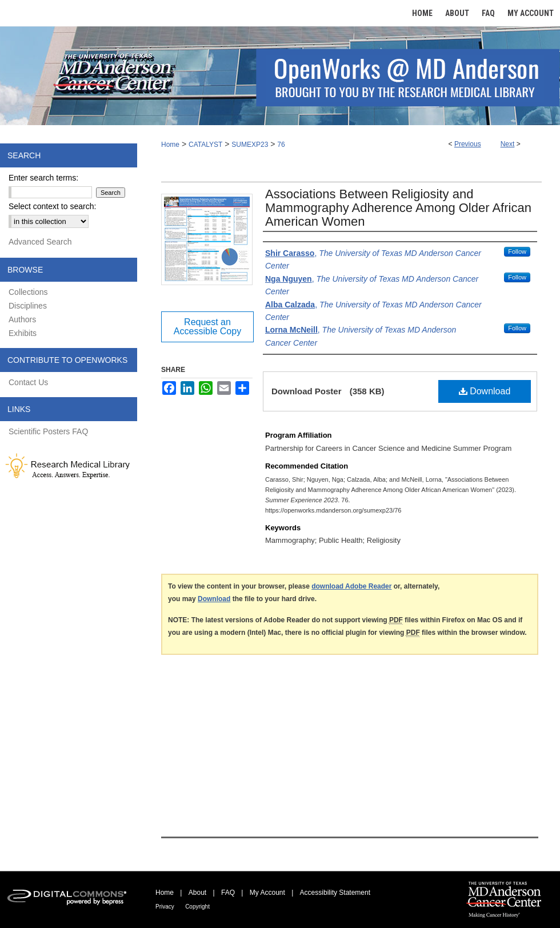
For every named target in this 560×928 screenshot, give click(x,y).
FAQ (228, 893)
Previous (468, 144)
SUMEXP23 (250, 145)
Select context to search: (52, 206)
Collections (28, 292)
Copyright (197, 907)
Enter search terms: (43, 178)
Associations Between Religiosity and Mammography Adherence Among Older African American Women (398, 208)
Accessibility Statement (335, 893)
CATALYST (205, 145)
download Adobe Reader (351, 586)
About (197, 893)
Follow (517, 251)
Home (170, 145)
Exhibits (23, 333)
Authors (22, 319)
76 (281, 145)
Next (508, 144)
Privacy (165, 907)
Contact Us (28, 382)
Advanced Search (40, 242)
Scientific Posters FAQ (48, 431)
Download (485, 391)
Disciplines (28, 306)
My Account (267, 893)
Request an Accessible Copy (207, 327)
